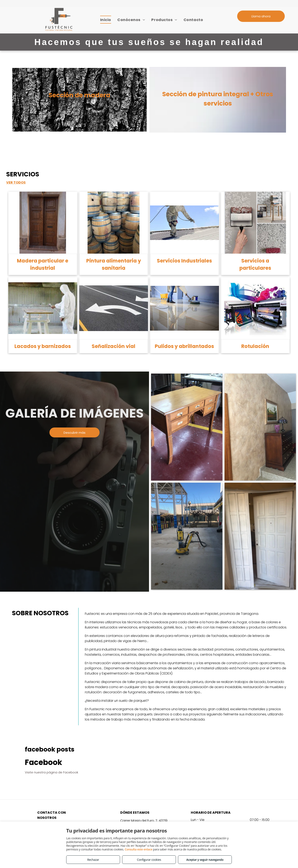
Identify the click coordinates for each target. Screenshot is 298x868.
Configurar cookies (149, 860)
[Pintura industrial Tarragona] (187, 536)
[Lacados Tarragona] (260, 536)
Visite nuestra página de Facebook (52, 772)
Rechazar (93, 860)
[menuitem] (106, 20)
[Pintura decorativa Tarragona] (260, 427)
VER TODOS (16, 182)
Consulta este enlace (139, 849)
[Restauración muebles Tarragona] (187, 427)
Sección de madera (79, 95)
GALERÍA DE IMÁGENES (74, 413)
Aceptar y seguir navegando (205, 860)
